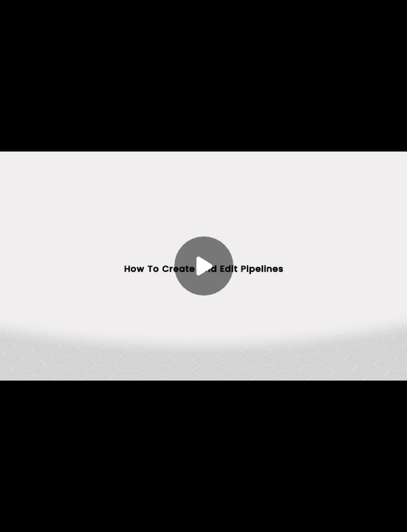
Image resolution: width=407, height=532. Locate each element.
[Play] (204, 266)
